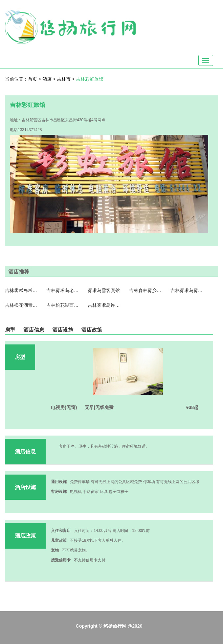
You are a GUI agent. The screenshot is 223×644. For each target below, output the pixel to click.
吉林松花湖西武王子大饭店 (63, 305)
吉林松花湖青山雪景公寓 (21, 305)
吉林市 (64, 79)
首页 (33, 79)
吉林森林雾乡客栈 (145, 290)
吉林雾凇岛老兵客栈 (63, 290)
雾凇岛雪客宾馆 (104, 290)
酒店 (48, 79)
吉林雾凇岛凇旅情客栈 (21, 290)
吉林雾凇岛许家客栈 (104, 305)
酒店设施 (63, 330)
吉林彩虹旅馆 (90, 79)
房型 (10, 330)
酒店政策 (92, 330)
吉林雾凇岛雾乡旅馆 (187, 290)
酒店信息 (34, 330)
